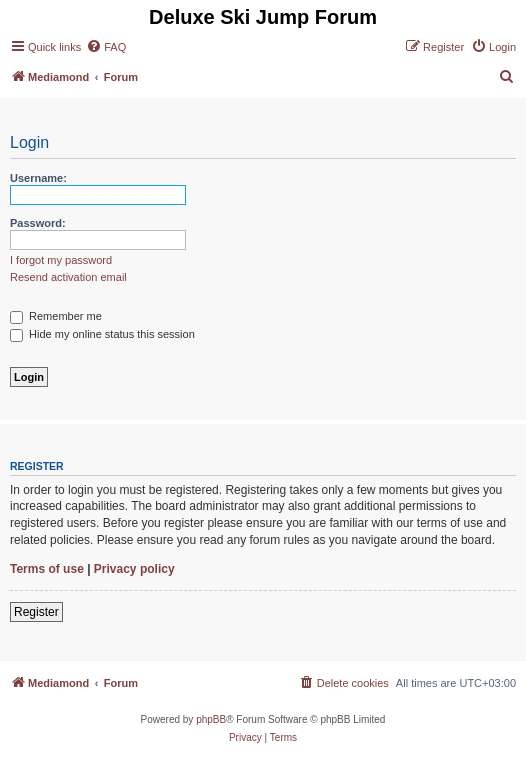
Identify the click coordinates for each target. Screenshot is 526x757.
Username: (38, 178)
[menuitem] (106, 47)
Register (36, 612)
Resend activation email (68, 277)
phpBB (211, 719)
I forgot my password (61, 260)
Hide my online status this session (102, 334)
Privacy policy (134, 569)
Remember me (56, 316)
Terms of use (47, 569)
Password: (38, 223)
